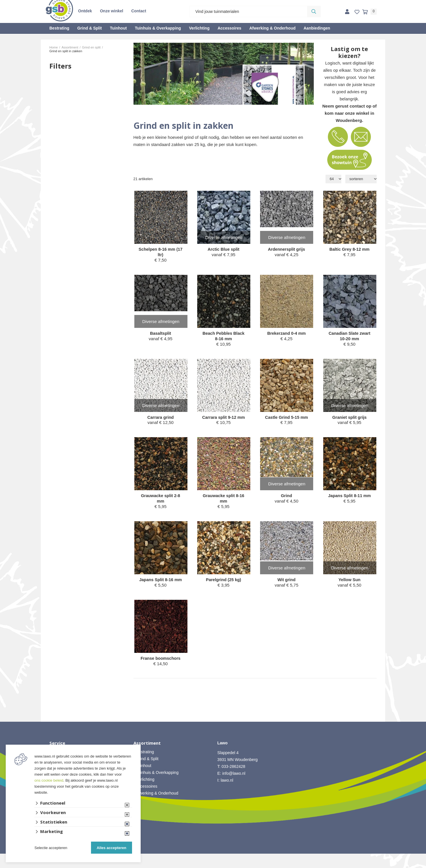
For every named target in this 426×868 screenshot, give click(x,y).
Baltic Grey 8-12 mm (349, 249)
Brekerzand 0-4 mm (286, 334)
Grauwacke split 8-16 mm (223, 506)
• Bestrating (144, 766)
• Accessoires (146, 801)
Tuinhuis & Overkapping (158, 28)
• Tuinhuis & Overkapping (156, 787)
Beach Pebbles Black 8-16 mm (223, 337)
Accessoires (230, 28)
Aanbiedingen (317, 28)
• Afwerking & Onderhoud (156, 807)
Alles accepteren (112, 848)
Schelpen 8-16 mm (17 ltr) (160, 252)
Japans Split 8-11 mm (349, 506)
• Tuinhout (143, 780)
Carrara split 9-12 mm (223, 422)
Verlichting (199, 28)
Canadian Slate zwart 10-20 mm (349, 337)
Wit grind (287, 588)
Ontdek (85, 11)
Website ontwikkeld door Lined (213, 865)
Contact (139, 11)
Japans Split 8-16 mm (161, 591)
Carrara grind (161, 419)
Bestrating (59, 28)
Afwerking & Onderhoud (272, 28)
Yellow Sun (349, 588)
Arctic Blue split (223, 249)
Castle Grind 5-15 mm (286, 422)
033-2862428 (234, 781)
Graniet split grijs (349, 419)
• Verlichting (144, 794)
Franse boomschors (161, 673)
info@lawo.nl (234, 788)
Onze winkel (112, 11)
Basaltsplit (160, 334)
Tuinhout (118, 28)
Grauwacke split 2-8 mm (161, 506)
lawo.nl (227, 795)
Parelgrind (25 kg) (223, 588)
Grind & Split (90, 28)
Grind (286, 503)
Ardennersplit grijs (286, 249)
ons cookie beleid (49, 780)
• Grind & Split (146, 773)
